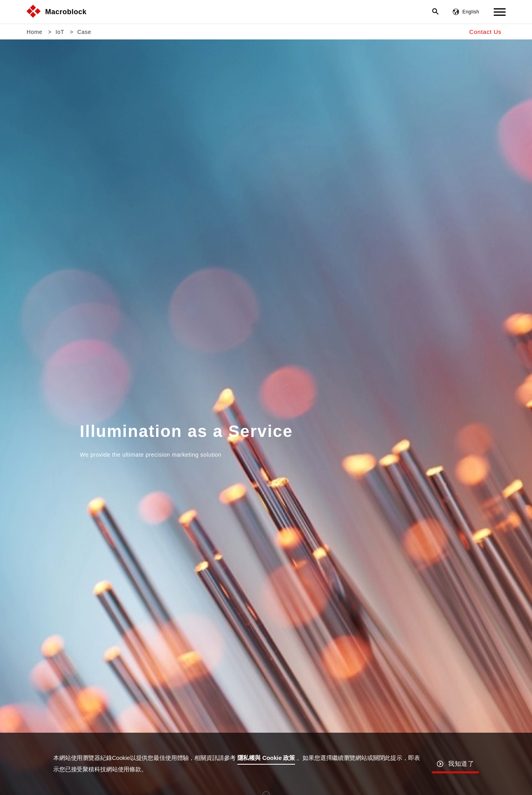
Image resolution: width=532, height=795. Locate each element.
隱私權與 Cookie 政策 (266, 758)
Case (84, 32)
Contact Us (485, 32)
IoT (60, 32)
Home (34, 32)
